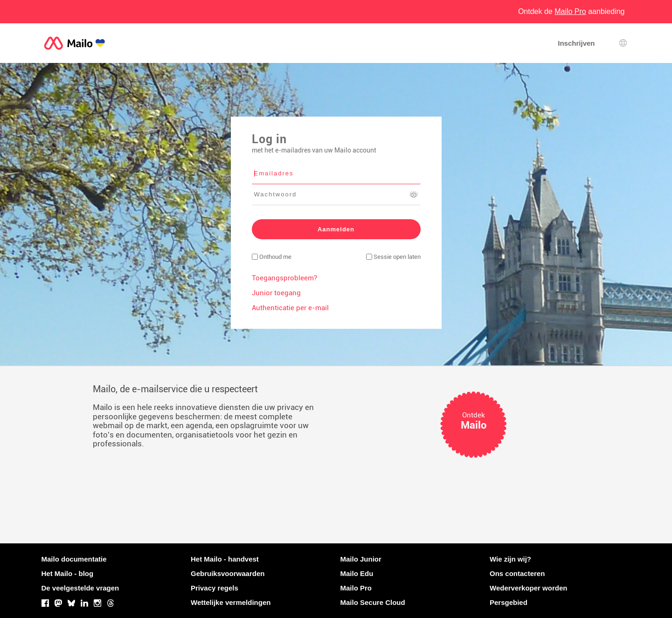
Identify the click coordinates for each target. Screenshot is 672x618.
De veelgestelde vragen (80, 588)
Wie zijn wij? (510, 559)
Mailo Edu (357, 573)
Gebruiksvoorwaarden (228, 573)
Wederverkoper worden (528, 588)
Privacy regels (215, 588)
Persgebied (509, 602)
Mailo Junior (361, 559)
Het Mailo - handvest (225, 559)
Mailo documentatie (74, 559)
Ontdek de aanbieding (572, 11)
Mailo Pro (356, 588)
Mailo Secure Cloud (373, 602)
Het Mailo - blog (68, 573)
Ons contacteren (517, 573)
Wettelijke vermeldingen (231, 602)
